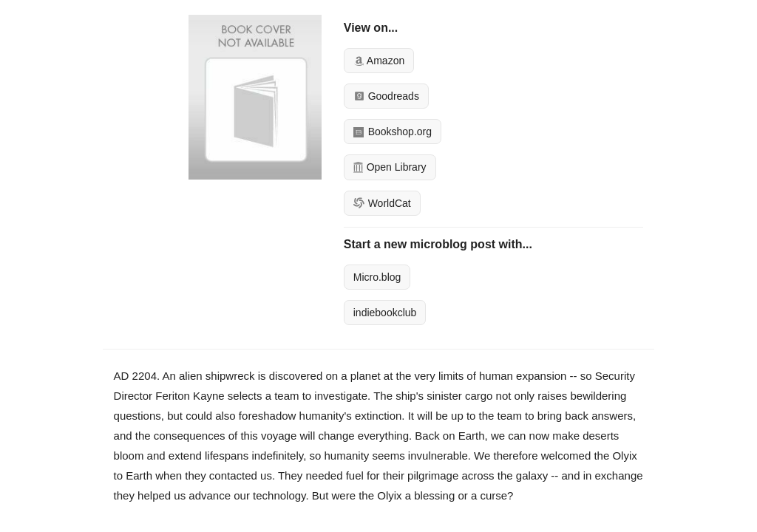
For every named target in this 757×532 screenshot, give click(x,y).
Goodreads (386, 96)
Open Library (390, 167)
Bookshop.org (393, 132)
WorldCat (382, 203)
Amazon (379, 61)
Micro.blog (377, 277)
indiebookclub (385, 313)
